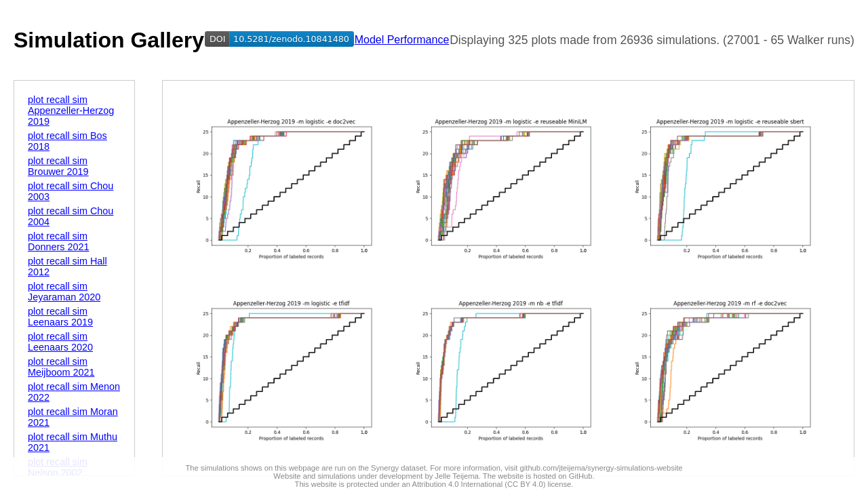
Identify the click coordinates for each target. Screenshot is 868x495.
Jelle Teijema (456, 476)
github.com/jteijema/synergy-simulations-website (601, 468)
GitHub (581, 476)
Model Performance (402, 40)
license (559, 484)
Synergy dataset (398, 468)
